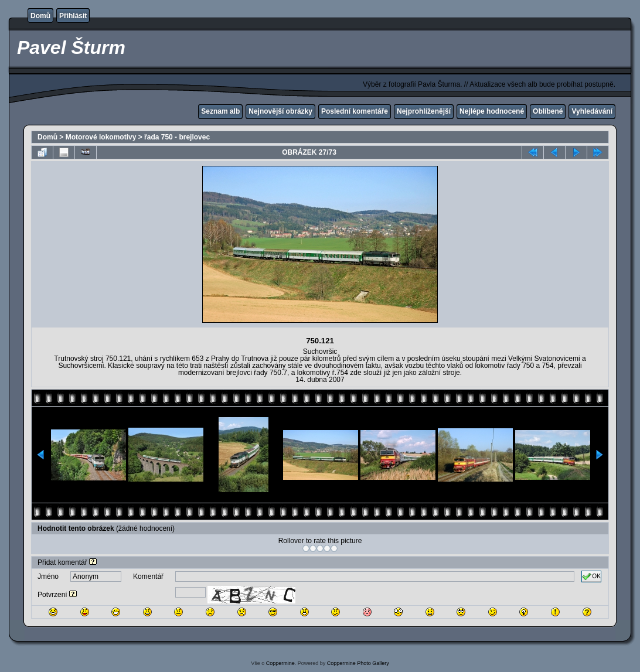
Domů (40, 16)
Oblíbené (548, 111)
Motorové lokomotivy (101, 137)
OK (591, 577)
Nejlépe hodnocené (492, 111)
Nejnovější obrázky (280, 111)
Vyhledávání (592, 111)
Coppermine (280, 663)
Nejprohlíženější (424, 111)
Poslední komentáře (355, 111)
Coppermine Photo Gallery (358, 663)
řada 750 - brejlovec (177, 137)
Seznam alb (220, 111)
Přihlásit (73, 16)
